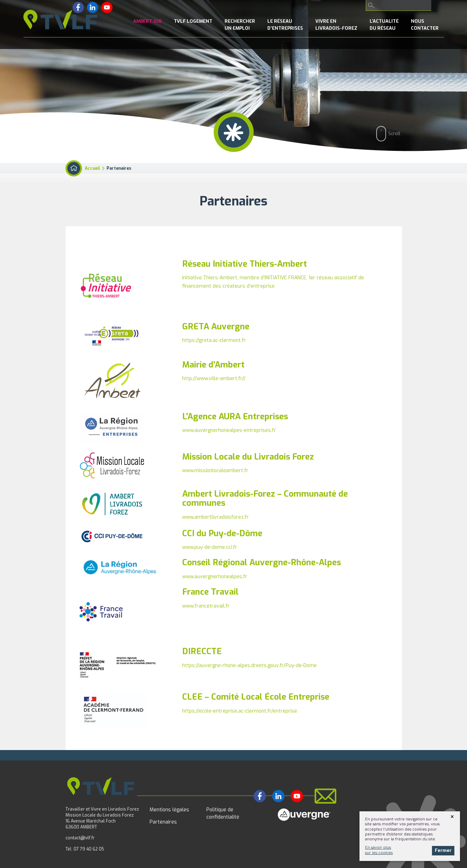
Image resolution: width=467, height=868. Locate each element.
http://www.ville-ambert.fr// (214, 379)
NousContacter (425, 25)
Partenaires (163, 822)
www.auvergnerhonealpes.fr (215, 577)
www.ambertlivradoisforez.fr (215, 517)
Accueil (92, 168)
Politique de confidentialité (223, 813)
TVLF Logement (193, 21)
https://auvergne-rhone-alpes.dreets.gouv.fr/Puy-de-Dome (249, 666)
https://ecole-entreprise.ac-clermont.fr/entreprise (240, 711)
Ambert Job (147, 21)
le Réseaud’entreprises (285, 25)
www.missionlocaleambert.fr (215, 471)
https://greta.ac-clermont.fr (214, 340)
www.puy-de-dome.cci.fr (210, 547)
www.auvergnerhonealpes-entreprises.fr (229, 430)
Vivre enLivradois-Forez (336, 25)
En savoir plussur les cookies (379, 850)
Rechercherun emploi (240, 25)
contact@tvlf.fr (80, 838)
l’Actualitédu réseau (384, 25)
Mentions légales (169, 810)
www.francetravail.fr (206, 606)
